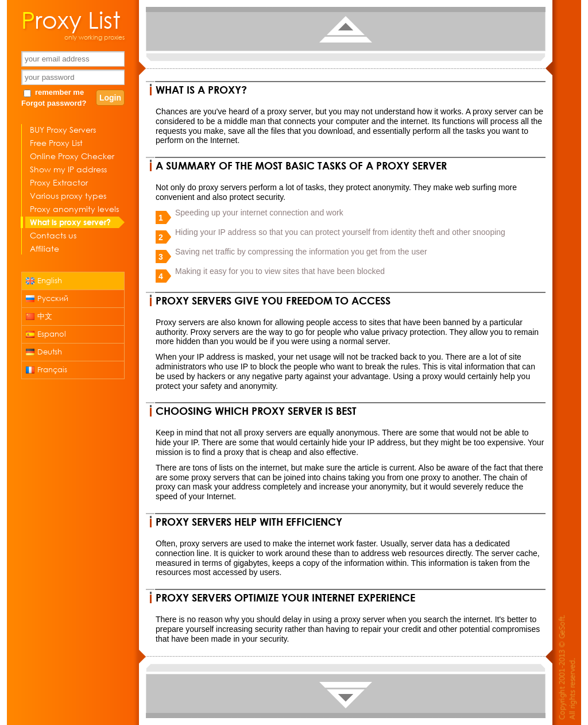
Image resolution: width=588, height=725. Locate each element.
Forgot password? (54, 103)
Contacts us (53, 235)
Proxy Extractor (59, 182)
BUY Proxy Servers (63, 130)
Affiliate (45, 248)
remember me (59, 92)
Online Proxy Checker (72, 156)
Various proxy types (68, 196)
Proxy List (71, 19)
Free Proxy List (56, 143)
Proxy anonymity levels (74, 209)
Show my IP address (68, 169)
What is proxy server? (70, 222)
